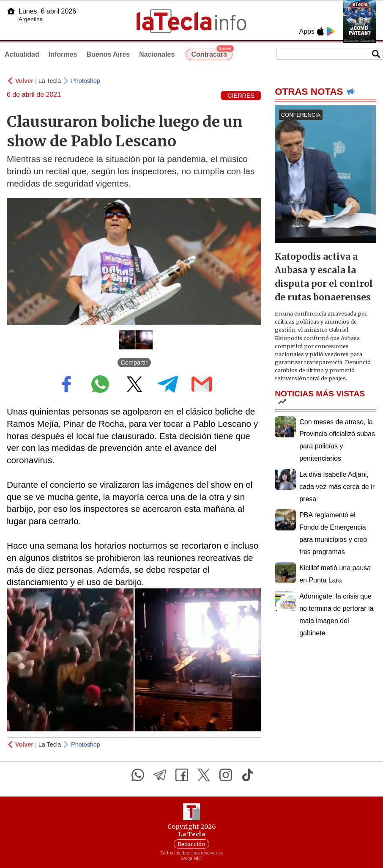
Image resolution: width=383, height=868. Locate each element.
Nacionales (157, 54)
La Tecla (50, 81)
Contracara (212, 53)
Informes (63, 54)
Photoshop (86, 81)
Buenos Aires (108, 54)
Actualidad (22, 54)
